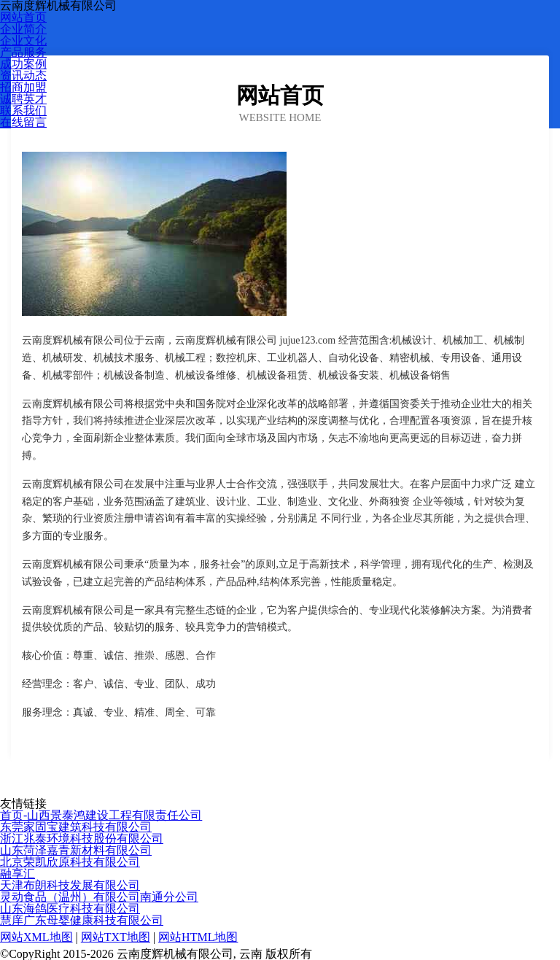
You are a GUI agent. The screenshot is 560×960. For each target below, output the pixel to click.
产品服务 (23, 52)
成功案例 (23, 64)
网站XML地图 (36, 937)
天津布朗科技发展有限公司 (70, 885)
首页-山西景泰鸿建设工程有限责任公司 (101, 815)
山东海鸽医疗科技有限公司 (70, 909)
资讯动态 (23, 76)
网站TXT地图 (116, 937)
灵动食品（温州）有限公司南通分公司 (99, 897)
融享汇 (17, 874)
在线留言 (23, 122)
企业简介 (23, 29)
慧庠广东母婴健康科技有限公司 (82, 920)
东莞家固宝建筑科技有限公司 (76, 827)
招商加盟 (23, 87)
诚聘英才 (23, 99)
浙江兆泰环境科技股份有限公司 (82, 839)
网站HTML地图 (198, 937)
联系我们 (23, 111)
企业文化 (23, 40)
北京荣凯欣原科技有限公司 (70, 862)
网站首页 (23, 17)
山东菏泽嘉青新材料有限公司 (76, 850)
